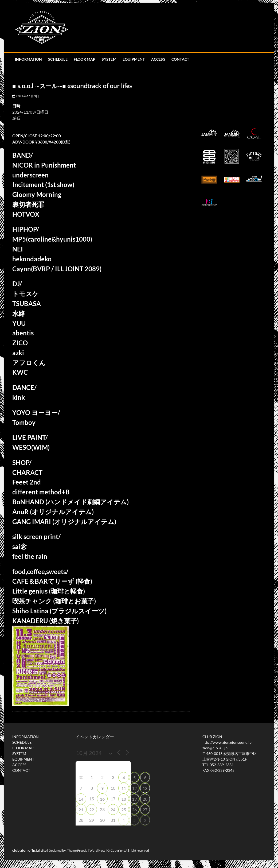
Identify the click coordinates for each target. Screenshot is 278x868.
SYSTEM (109, 59)
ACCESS (158, 59)
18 (124, 799)
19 (134, 799)
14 (81, 799)
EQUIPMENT (134, 59)
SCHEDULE (58, 59)
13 (145, 788)
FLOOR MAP (85, 59)
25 (124, 810)
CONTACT (180, 59)
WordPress (97, 850)
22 (92, 810)
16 (102, 799)
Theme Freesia (77, 850)
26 (134, 810)
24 (113, 810)
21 (81, 810)
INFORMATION (28, 59)
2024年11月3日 (26, 96)
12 (134, 788)
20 (145, 799)
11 (124, 788)
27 (145, 810)
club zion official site (29, 850)
